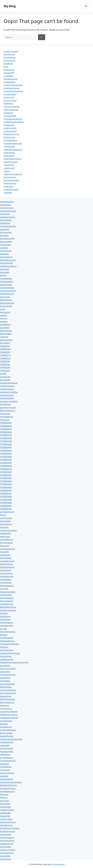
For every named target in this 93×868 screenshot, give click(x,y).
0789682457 (6, 493)
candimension (7, 742)
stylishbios (5, 223)
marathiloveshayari (13, 143)
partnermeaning (8, 211)
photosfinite (10, 60)
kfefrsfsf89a (6, 334)
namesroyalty (7, 748)
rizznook (4, 589)
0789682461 (6, 506)
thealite (4, 635)
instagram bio (7, 844)
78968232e (5, 349)
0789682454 (6, 484)
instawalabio (6, 278)
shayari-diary (6, 819)
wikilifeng (8, 103)
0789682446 (6, 460)
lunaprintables (7, 398)
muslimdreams (7, 791)
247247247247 (7, 512)
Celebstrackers (7, 810)
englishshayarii (7, 386)
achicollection (7, 539)
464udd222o (6, 331)
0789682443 (6, 453)
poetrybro (8, 186)
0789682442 (6, 450)
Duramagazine (7, 702)
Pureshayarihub (8, 831)
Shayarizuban (10, 100)
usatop (3, 315)
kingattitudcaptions (13, 119)
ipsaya (7, 171)
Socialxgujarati (7, 238)
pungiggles (5, 521)
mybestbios (6, 533)
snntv (3, 309)
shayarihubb (6, 306)
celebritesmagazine (13, 174)
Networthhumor (12, 134)
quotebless (5, 324)
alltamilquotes (7, 586)
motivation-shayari (9, 718)
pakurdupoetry (11, 162)
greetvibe (5, 229)
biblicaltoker (6, 687)
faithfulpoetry (7, 281)
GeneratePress (58, 864)
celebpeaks (5, 813)
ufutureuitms (6, 573)
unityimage (5, 807)
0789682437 (6, 435)
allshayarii (9, 113)
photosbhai (9, 156)
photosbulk (9, 153)
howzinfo (4, 552)
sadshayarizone (8, 217)
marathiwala (6, 721)
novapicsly (5, 414)
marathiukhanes (8, 226)
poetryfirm (5, 672)
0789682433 (6, 423)
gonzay (3, 629)
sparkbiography (11, 189)
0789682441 (6, 447)
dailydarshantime (8, 785)
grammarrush (7, 208)
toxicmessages (7, 837)
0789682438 (6, 438)
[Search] (42, 37)
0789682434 (6, 426)
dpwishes (5, 254)
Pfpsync (4, 797)
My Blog (10, 6)
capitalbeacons (7, 561)
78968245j (5, 364)
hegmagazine (7, 601)
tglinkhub (8, 64)
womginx (4, 764)
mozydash (9, 76)
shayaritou (9, 165)
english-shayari (11, 51)
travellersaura (7, 576)
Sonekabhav (10, 57)
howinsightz (6, 595)
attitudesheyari (7, 567)
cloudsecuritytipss (9, 401)
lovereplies (5, 856)
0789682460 (6, 503)
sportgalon (5, 804)
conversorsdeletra (9, 392)
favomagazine (7, 598)
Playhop (4, 647)
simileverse (5, 570)
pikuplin (4, 613)
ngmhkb (4, 337)
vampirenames (7, 840)
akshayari (5, 546)
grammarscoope (8, 407)
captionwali (9, 168)
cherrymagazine (8, 668)
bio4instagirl (6, 285)
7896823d (5, 346)
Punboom (5, 420)
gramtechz (5, 665)
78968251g (5, 355)
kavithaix (4, 235)
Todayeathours (7, 641)
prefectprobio (10, 131)
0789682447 (6, 463)
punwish (4, 776)
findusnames (6, 733)
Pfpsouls (4, 794)
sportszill (4, 801)
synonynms (6, 619)
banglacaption (11, 79)
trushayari (5, 214)
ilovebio (4, 321)
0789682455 (6, 487)
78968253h (5, 358)
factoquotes (6, 232)
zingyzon (4, 527)
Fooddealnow (7, 638)
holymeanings (7, 395)
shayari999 (9, 73)
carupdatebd (10, 116)
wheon (3, 275)
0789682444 (6, 457)
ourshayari (5, 377)
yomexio (4, 248)
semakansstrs (7, 625)
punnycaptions (7, 773)
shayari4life (9, 146)
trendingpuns (7, 622)
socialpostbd (10, 94)
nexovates (5, 770)
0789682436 (6, 432)
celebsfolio (5, 754)
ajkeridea (4, 269)
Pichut (3, 515)
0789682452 (6, 478)
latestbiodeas (6, 779)
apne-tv (4, 318)
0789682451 (6, 475)
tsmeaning (5, 616)
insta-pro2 (5, 297)
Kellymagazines (8, 699)
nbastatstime (6, 825)
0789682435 (6, 429)
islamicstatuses (11, 110)
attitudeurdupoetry (13, 150)
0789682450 (6, 472)
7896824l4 (5, 371)
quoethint (5, 328)
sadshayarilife (7, 659)
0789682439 (6, 441)
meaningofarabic (8, 690)
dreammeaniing (8, 632)
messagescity (6, 417)
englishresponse (8, 610)
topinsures (9, 97)
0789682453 (6, 481)
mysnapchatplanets (9, 644)
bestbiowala (6, 220)
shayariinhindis (7, 684)
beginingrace (10, 183)
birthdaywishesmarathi (11, 739)
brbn (6, 67)
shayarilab (5, 816)
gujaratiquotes (7, 288)
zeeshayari (5, 536)
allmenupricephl (8, 693)
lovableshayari (7, 389)
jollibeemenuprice (9, 715)
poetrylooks (6, 558)
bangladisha (10, 82)
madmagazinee (7, 549)
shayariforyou (7, 736)
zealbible (8, 193)
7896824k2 (5, 367)
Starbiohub (5, 404)
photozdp (5, 272)
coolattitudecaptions (14, 91)
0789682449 (6, 469)
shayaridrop (6, 524)
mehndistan (6, 582)
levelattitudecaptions (14, 122)
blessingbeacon (8, 410)
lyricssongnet (6, 543)
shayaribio (5, 681)
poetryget (5, 745)
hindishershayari (12, 88)
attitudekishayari (8, 607)
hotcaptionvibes (11, 180)
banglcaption (6, 257)
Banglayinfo (9, 54)
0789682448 (6, 466)
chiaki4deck (6, 579)
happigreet (9, 125)
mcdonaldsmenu (8, 730)
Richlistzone (9, 137)
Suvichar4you (6, 564)
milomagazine (7, 202)
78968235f (5, 352)
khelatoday (9, 70)
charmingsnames (8, 530)
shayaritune (6, 696)
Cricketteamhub (8, 761)
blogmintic (5, 312)
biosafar (4, 724)
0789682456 (6, 490)
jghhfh (3, 374)
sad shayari (5, 847)
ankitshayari (6, 727)
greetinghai (6, 834)
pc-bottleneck (7, 758)
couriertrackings (12, 107)
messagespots (7, 853)
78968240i (5, 361)
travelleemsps (7, 604)
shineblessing (10, 140)
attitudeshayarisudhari (11, 782)
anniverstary (6, 708)
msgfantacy (6, 245)
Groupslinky (6, 656)
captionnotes (10, 128)
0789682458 (6, 496)
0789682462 (6, 509)
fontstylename (7, 294)
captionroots (6, 518)
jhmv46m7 (5, 343)
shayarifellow (6, 263)
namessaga (6, 859)
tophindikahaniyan (13, 159)
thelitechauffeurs (8, 266)
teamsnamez (10, 177)
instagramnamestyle (10, 653)
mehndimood (7, 650)
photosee (5, 705)
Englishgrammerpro (10, 828)
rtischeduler (6, 767)
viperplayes (6, 205)
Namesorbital (7, 751)
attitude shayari (8, 850)
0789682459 (6, 500)
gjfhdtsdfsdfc (6, 340)
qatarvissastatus (8, 822)
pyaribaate (5, 380)
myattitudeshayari (9, 383)
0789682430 (6, 444)
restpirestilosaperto (13, 85)
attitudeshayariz (8, 260)
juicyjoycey (5, 555)
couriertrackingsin (9, 711)
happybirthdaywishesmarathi (14, 662)
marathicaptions (8, 291)
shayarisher (6, 251)
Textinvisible (6, 242)
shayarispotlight (8, 592)
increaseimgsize (8, 788)
